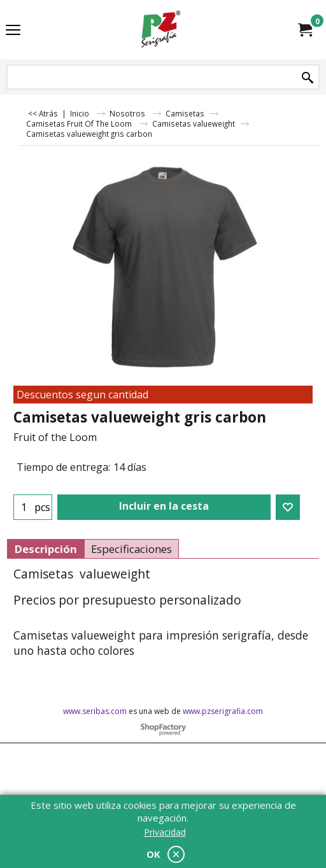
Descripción (46, 549)
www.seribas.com (95, 711)
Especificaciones (131, 549)
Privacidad (165, 832)
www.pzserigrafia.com (223, 711)
